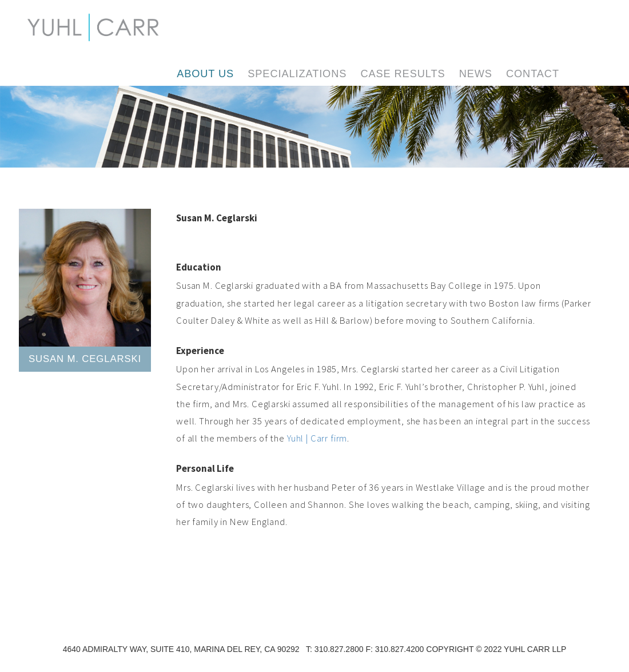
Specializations (297, 74)
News (476, 74)
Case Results (403, 74)
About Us (205, 74)
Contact (533, 74)
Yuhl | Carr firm (317, 438)
